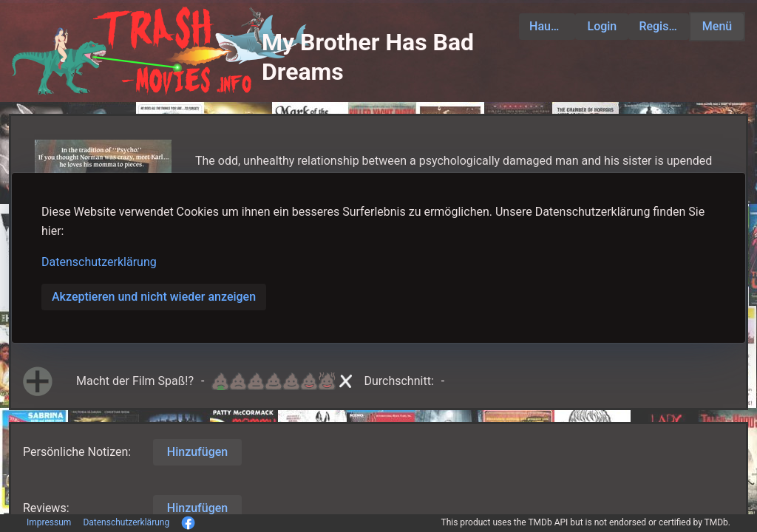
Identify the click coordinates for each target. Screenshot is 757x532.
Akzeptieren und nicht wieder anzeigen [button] (154, 297)
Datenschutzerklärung (99, 262)
